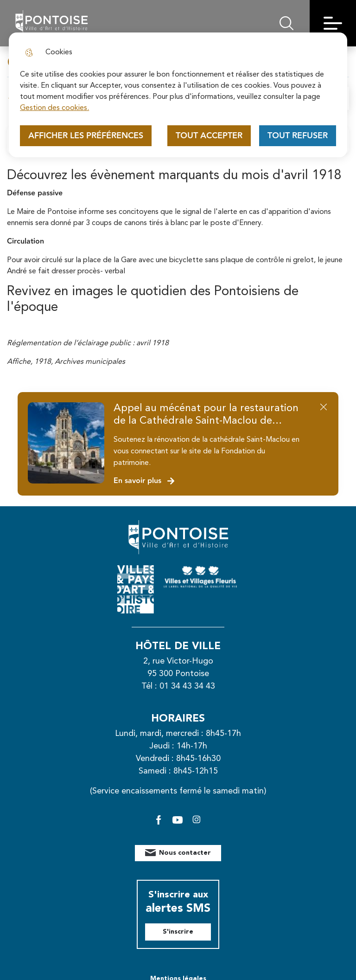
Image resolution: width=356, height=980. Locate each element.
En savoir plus (144, 481)
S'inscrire (178, 932)
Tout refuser (298, 136)
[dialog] (178, 95)
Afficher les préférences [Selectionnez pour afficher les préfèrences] (86, 136)
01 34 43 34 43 (187, 686)
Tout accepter (209, 136)
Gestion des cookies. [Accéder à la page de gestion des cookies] (54, 108)
